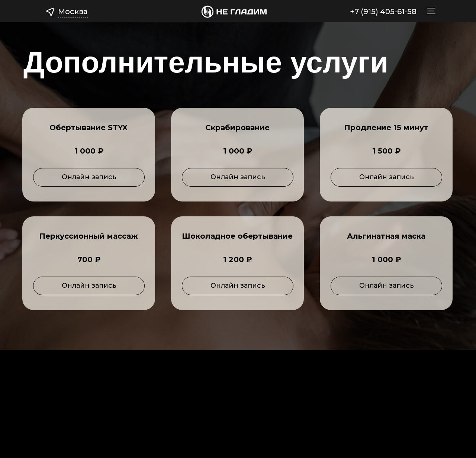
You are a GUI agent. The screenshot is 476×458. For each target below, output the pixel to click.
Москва (73, 12)
